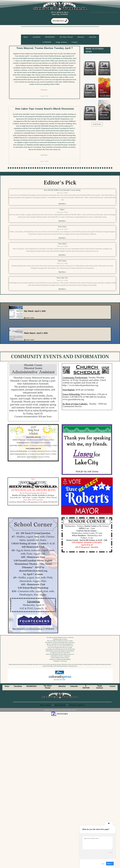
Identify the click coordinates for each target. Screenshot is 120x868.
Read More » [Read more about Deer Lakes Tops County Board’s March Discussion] (44, 155)
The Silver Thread (66, 37)
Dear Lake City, (62, 278)
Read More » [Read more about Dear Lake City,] (62, 289)
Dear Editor (62, 244)
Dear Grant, (62, 227)
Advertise (81, 37)
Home (26, 37)
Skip (103, 863)
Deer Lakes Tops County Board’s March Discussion (45, 109)
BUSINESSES (50, 37)
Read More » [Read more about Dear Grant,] (62, 238)
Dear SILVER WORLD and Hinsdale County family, (62, 190)
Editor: (62, 210)
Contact (75, 42)
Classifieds (37, 37)
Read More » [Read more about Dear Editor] (62, 255)
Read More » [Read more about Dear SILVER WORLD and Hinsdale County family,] (62, 204)
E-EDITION (47, 42)
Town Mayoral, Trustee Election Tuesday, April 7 (45, 48)
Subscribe (93, 37)
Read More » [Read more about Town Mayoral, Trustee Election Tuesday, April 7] (44, 90)
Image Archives (61, 42)
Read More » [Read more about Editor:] (62, 221)
